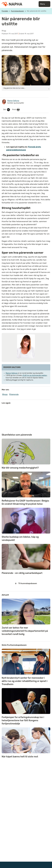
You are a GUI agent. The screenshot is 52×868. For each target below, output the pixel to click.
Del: (7, 110)
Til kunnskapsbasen (26, 583)
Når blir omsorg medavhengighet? (20, 468)
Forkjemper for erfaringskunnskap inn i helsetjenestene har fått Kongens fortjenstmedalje (23, 720)
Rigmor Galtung (12, 373)
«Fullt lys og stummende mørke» (35, 375)
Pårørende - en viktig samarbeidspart (22, 573)
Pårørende (14, 394)
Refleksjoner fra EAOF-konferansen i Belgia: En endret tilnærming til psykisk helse (25, 502)
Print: (16, 110)
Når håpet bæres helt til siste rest (20, 757)
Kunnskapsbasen (18, 11)
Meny (44, 4)
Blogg (5, 394)
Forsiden (5, 11)
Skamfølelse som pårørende (17, 435)
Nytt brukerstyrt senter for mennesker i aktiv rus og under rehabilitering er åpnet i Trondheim (25, 681)
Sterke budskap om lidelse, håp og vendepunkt (20, 538)
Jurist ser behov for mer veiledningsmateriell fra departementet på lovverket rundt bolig (25, 631)
